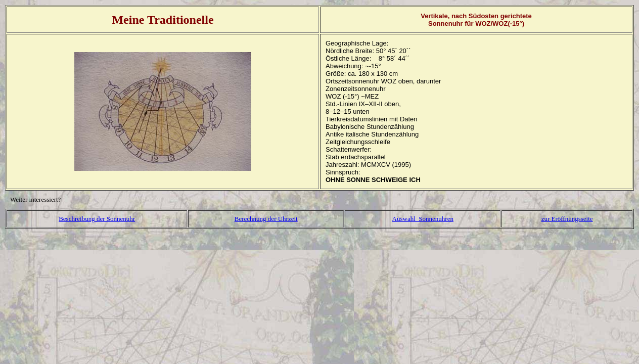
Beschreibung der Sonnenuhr (97, 219)
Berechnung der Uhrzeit (266, 219)
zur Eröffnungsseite (567, 219)
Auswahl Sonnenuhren (423, 219)
